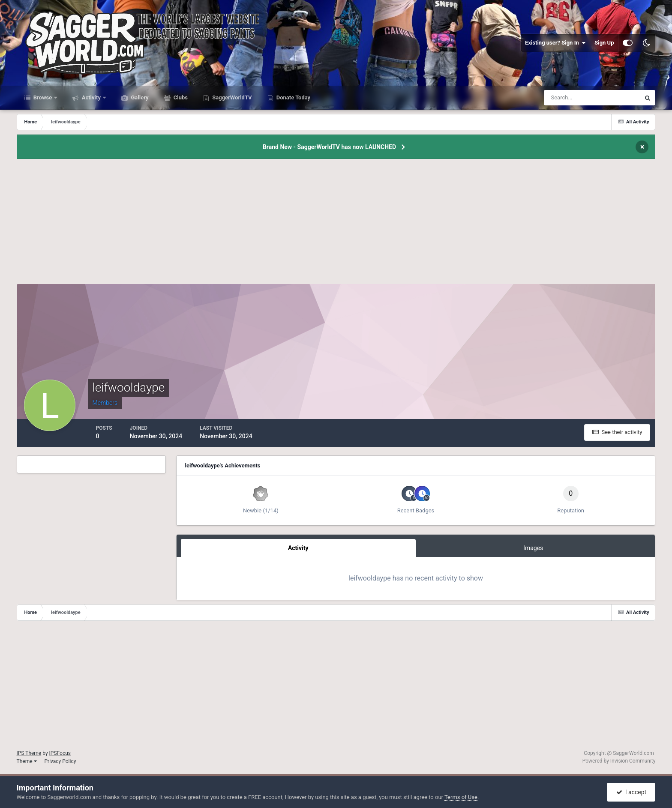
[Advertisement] (336, 224)
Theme (27, 761)
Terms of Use (461, 797)
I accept (631, 792)
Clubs (180, 97)
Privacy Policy (60, 761)
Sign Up (604, 43)
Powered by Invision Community (619, 761)
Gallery (139, 97)
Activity (91, 97)
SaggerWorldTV (231, 97)
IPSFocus (60, 753)
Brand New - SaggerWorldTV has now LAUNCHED (329, 147)
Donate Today (293, 97)
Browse (43, 97)
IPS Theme (29, 753)
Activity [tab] (298, 548)
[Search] (566, 98)
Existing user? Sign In (555, 43)
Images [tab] (533, 548)
